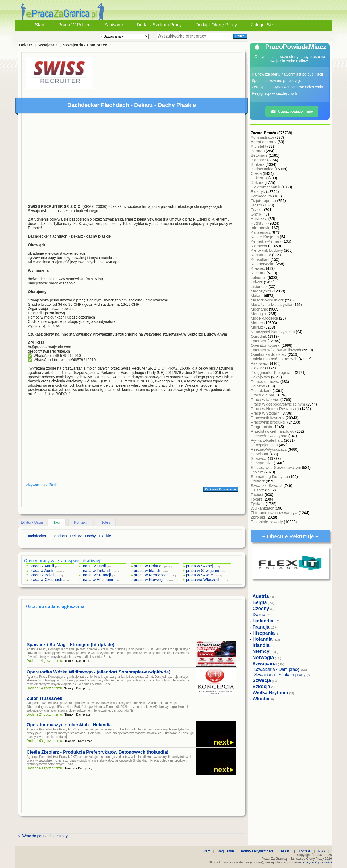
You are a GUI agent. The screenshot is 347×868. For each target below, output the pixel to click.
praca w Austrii (43, 570)
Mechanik (260, 309)
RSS (322, 851)
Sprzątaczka (262, 463)
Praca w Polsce (74, 25)
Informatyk (261, 228)
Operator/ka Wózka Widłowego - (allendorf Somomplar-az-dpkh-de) (98, 672)
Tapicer (258, 495)
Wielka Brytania (270, 693)
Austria (261, 596)
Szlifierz (258, 481)
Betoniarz (260, 155)
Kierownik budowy (267, 250)
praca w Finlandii (97, 570)
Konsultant (261, 259)
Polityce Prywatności (317, 862)
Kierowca (259, 246)
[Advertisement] (132, 157)
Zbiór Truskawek (44, 698)
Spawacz (259, 458)
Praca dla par (263, 395)
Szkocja (261, 687)
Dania (259, 615)
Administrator (263, 137)
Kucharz (259, 273)
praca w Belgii (42, 575)
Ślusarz (258, 490)
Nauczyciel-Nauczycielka (273, 332)
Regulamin (226, 851)
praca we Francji (96, 575)
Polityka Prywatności (257, 851)
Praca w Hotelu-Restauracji (275, 409)
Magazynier (262, 291)
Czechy (261, 609)
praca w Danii (94, 566)
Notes (105, 522)
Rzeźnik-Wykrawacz (269, 449)
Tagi (57, 522)
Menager (259, 314)
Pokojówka (261, 377)
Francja (261, 627)
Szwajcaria (47, 45)
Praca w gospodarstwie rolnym (278, 404)
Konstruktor (261, 255)
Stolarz (257, 472)
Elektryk (258, 191)
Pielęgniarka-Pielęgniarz (273, 372)
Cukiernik (260, 178)
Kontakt (80, 522)
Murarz (257, 327)
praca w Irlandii (147, 570)
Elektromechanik (266, 187)
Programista (262, 427)
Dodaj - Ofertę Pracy (216, 25)
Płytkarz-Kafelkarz (267, 440)
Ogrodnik (259, 336)
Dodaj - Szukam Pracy (159, 25)
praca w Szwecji (200, 575)
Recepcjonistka (265, 445)
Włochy (261, 699)
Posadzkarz (262, 390)
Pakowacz (260, 363)
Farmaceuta (262, 196)
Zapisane (114, 25)
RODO (286, 851)
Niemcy (261, 651)
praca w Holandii (149, 566)
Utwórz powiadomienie (292, 111)
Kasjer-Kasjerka (265, 237)
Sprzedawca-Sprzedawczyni (276, 467)
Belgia (260, 602)
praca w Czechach (46, 579)
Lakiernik (259, 277)
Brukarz (258, 164)
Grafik (257, 214)
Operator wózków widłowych (276, 350)
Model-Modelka (265, 318)
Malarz (257, 295)
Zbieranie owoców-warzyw (275, 513)
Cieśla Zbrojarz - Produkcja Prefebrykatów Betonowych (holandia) (98, 752)
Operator (259, 341)
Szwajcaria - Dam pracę (85, 45)
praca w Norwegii (149, 579)
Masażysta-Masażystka (272, 305)
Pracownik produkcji (269, 422)
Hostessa (260, 219)
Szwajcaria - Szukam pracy (280, 675)
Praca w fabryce (266, 400)
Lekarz (257, 282)
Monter (257, 323)
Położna (258, 386)
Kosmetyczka (263, 264)
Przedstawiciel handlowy (273, 431)
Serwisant (260, 454)
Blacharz (259, 160)
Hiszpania (264, 633)
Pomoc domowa (266, 381)
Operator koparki (266, 345)
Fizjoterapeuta (264, 201)
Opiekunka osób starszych (275, 359)
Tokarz (257, 499)
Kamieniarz (261, 232)
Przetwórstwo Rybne (270, 436)
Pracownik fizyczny (268, 418)
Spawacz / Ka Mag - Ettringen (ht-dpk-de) (71, 645)
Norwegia (263, 658)
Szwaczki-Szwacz (267, 485)
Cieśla (257, 173)
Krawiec (258, 268)
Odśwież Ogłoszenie (221, 489)
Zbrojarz (259, 517)
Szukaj (240, 36)
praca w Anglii (42, 566)
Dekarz (258, 182)
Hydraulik (260, 223)
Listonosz (260, 286)
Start (40, 25)
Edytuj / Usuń (32, 522)
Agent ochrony (264, 142)
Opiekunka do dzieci (269, 354)
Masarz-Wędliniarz (268, 300)
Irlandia (261, 645)
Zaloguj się (262, 25)
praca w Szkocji (200, 566)
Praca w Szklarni (266, 413)
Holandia (263, 639)
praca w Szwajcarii (203, 570)
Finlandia (263, 621)
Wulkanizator (263, 508)
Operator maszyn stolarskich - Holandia (69, 725)
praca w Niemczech (151, 575)
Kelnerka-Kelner (266, 241)
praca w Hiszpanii (97, 579)
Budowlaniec (263, 169)
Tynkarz (258, 504)
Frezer (257, 205)
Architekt (259, 146)
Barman (258, 151)
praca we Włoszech (203, 579)
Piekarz (258, 368)
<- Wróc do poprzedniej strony (43, 836)
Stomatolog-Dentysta (270, 476)
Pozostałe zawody (267, 522)
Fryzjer (257, 210)
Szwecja (262, 680)
